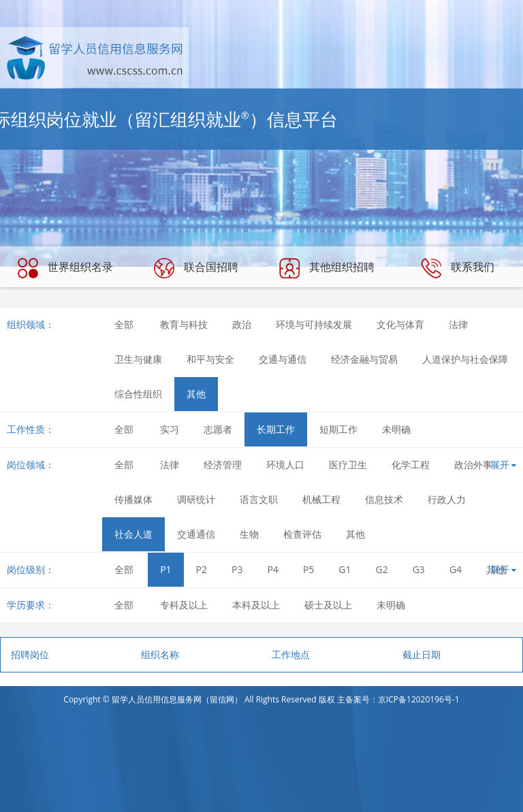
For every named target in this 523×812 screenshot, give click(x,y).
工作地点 (291, 654)
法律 (458, 324)
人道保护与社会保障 (465, 359)
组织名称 (160, 654)
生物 (249, 534)
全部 (124, 324)
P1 (165, 569)
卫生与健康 (138, 359)
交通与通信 (283, 359)
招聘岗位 (30, 654)
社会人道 (133, 534)
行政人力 (447, 499)
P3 (237, 569)
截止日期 (422, 654)
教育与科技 (184, 324)
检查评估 (302, 534)
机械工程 (321, 499)
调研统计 (196, 499)
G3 (419, 569)
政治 (242, 324)
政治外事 (473, 465)
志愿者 (218, 429)
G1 (345, 569)
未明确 (396, 429)
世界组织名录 (65, 268)
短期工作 (338, 429)
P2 (202, 569)
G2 (382, 569)
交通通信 (196, 534)
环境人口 (285, 465)
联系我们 (458, 268)
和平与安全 (210, 359)
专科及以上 (184, 605)
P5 (308, 569)
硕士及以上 (328, 605)
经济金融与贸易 (364, 359)
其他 (196, 394)
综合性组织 (138, 394)
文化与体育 (400, 324)
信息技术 (384, 499)
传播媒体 (133, 499)
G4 (456, 569)
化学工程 (411, 465)
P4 (272, 569)
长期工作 (276, 429)
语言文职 (259, 499)
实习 (170, 429)
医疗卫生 (348, 465)
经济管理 (223, 465)
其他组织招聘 (327, 268)
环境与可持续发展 (314, 324)
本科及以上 (256, 605)
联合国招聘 (196, 268)
